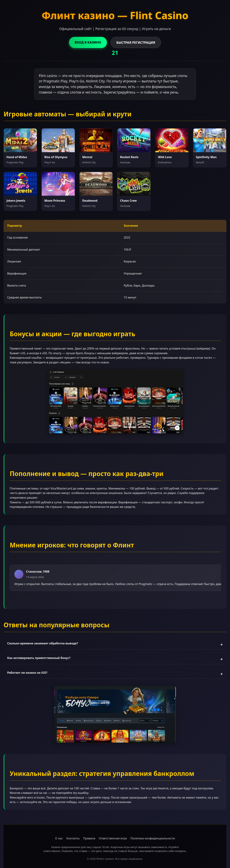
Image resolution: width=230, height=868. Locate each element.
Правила (89, 838)
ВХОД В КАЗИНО (88, 42)
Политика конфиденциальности (153, 838)
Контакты (73, 838)
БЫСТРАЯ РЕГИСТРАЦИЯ (136, 42)
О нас (59, 838)
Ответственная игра (113, 838)
